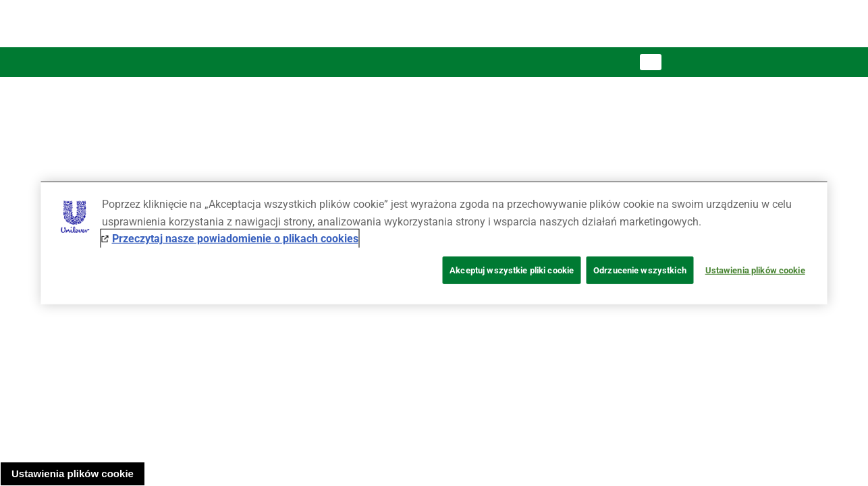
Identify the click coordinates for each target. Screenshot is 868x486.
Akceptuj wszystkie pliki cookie (512, 270)
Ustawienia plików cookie (73, 474)
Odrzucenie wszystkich (640, 270)
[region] (434, 243)
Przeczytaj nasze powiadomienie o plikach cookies (235, 239)
